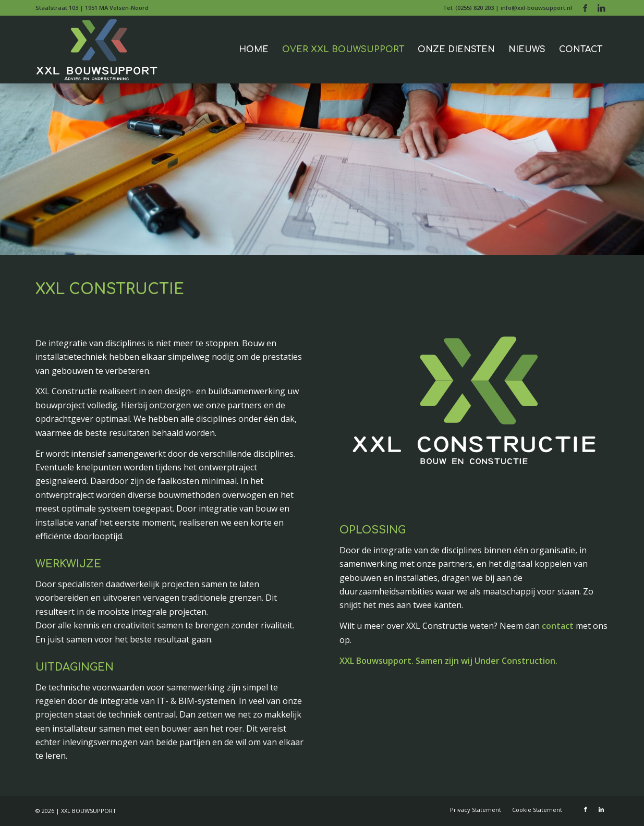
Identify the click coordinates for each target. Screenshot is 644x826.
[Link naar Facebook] (585, 8)
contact (558, 626)
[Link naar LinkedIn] (601, 8)
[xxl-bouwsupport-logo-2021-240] (98, 50)
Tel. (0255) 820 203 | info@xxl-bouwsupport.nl (507, 8)
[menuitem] (505, 8)
